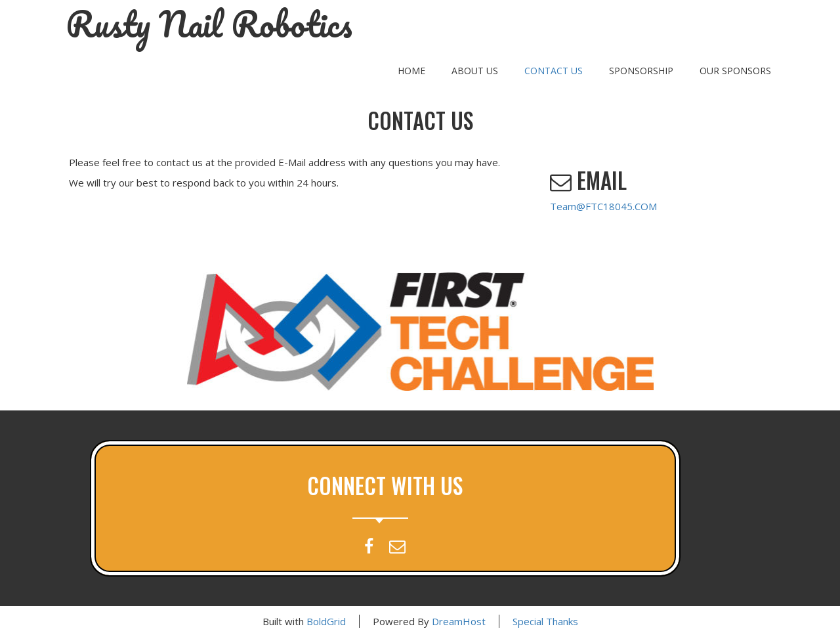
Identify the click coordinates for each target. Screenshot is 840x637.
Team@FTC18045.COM (603, 206)
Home (411, 71)
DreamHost (459, 621)
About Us (475, 71)
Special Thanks (545, 621)
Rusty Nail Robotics (209, 24)
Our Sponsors (735, 71)
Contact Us (554, 71)
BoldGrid (326, 621)
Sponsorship (641, 71)
